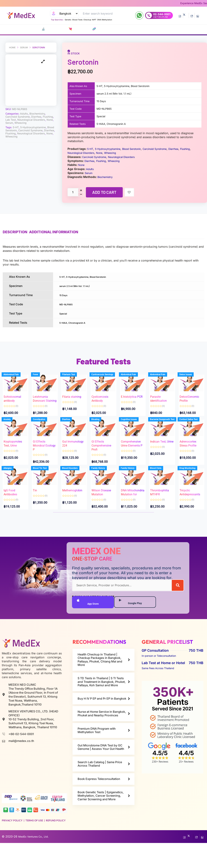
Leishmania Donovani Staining (44, 399)
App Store (88, 626)
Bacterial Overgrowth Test (166, 430)
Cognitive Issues (133, 430)
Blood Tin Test (43, 482)
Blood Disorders (74, 482)
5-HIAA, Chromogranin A (77, 322)
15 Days (65, 295)
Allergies (11, 482)
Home (12, 47)
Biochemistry (37, 107)
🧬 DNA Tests (79, 29)
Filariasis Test (72, 378)
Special (64, 313)
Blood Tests (77, 20)
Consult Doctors (127, 29)
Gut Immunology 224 (74, 451)
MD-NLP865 (68, 304)
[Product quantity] (73, 192)
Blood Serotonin (138, 149)
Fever (39, 378)
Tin (39, 499)
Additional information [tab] (59, 232)
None (50, 113)
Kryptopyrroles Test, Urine (15, 451)
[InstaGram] (192, 15)
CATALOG (21, 29)
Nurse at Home (159, 29)
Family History (102, 482)
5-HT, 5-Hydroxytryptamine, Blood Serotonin (90, 277)
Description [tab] (15, 232)
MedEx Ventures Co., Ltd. (36, 862)
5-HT (16, 120)
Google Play (133, 626)
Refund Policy (56, 845)
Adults (24, 107)
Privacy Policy (12, 845)
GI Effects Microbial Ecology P (43, 451)
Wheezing (20, 116)
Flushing (48, 110)
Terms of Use (34, 845)
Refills (144, 29)
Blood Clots (159, 482)
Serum (24, 47)
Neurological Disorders (31, 113)
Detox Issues (189, 378)
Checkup (87, 20)
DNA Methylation (105, 20)
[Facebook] (180, 15)
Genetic (68, 20)
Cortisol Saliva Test (192, 430)
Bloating (99, 430)
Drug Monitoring (191, 482)
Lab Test (11, 113)
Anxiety (11, 430)
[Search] (178, 609)
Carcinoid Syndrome (18, 110)
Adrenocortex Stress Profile (191, 451)
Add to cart (104, 192)
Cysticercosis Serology (106, 378)
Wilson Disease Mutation (101, 503)
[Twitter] (186, 15)
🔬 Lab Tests (43, 29)
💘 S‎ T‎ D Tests (62, 29)
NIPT (94, 20)
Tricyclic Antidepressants (191, 503)
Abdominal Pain (15, 378)
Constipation (43, 430)
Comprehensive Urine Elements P (133, 451)
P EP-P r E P (95, 29)
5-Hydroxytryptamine (33, 120)
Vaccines (109, 29)
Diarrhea (36, 110)
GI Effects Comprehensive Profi (103, 451)
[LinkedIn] (198, 15)
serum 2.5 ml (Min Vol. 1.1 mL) (80, 286)
